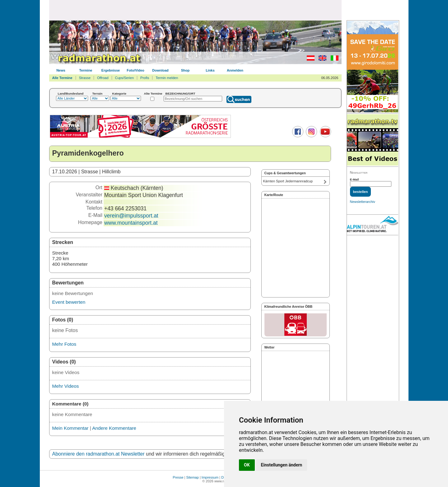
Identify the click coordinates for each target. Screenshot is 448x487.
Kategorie (119, 94)
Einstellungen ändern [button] (282, 465)
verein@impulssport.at (131, 216)
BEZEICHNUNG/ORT (180, 94)
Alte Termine (153, 94)
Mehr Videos (66, 386)
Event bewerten (69, 302)
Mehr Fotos (64, 344)
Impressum (210, 477)
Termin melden (167, 78)
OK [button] (247, 465)
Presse (178, 477)
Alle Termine (62, 78)
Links (210, 70)
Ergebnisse (111, 70)
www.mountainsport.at (131, 223)
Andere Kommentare (114, 428)
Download (160, 70)
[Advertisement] (195, 10)
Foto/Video (135, 70)
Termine (86, 70)
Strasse (85, 78)
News (61, 70)
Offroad (103, 78)
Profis (145, 78)
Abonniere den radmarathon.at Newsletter (98, 454)
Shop (185, 70)
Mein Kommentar (70, 428)
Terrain (98, 94)
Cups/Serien (125, 78)
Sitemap (193, 477)
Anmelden (235, 70)
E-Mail (355, 179)
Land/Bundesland (71, 94)
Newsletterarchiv (363, 202)
